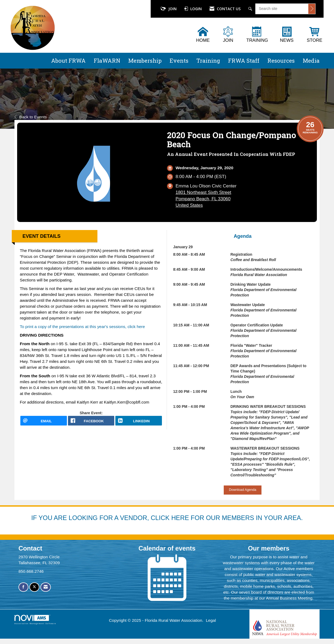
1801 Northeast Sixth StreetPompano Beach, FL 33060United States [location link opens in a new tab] (203, 199)
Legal (211, 620)
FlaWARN (107, 61)
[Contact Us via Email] (46, 587)
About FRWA (68, 61)
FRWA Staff (244, 61)
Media (311, 61)
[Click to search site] (312, 9)
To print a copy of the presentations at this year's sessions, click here (82, 327)
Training (208, 61)
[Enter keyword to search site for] (282, 9)
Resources (281, 61)
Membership (145, 61)
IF (35, 518)
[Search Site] (251, 9)
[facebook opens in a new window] (91, 423)
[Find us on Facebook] (23, 587)
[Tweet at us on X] (34, 587)
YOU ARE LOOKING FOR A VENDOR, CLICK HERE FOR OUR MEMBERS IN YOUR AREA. (171, 518)
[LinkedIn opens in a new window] (139, 423)
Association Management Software (35, 619)
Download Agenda (242, 490)
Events (179, 61)
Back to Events (31, 117)
